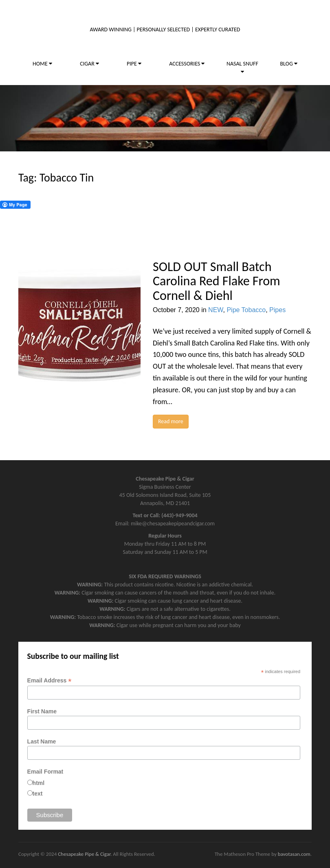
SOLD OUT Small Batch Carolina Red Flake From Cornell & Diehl (217, 281)
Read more (171, 421)
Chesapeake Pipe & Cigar (84, 854)
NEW (216, 310)
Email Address (49, 681)
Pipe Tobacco (246, 310)
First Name (42, 711)
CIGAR (89, 64)
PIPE (134, 64)
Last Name (42, 741)
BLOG (288, 64)
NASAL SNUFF (242, 67)
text (38, 794)
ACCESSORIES (187, 64)
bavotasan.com (294, 854)
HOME (42, 64)
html (39, 783)
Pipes (277, 310)
